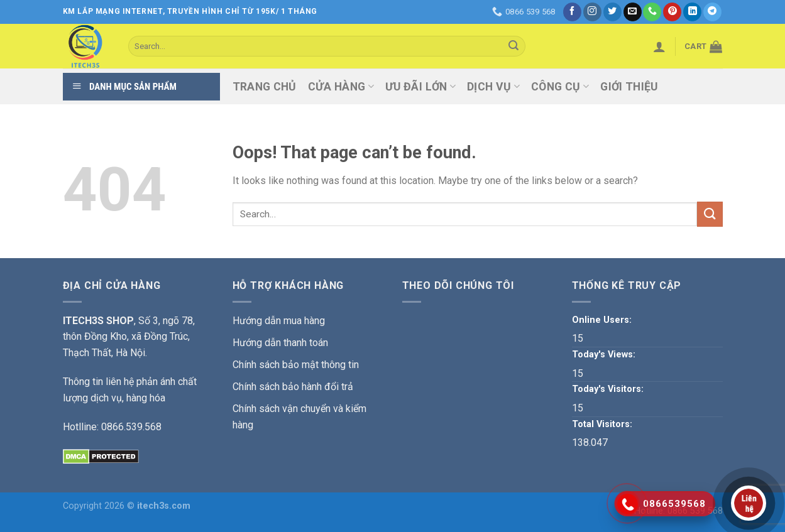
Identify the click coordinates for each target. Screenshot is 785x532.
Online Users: (603, 320)
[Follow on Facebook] (572, 12)
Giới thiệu (629, 87)
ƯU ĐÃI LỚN (420, 87)
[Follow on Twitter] (612, 12)
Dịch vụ (493, 87)
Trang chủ (265, 87)
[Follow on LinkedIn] (692, 12)
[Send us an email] (633, 12)
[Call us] (652, 12)
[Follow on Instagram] (592, 12)
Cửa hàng (341, 87)
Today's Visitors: (609, 389)
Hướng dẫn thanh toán (280, 343)
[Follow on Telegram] (712, 12)
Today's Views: (605, 355)
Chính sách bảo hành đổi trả (293, 387)
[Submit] (513, 46)
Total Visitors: (603, 424)
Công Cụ (560, 87)
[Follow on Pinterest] (672, 12)
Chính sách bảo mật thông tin (296, 365)
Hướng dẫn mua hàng (279, 321)
